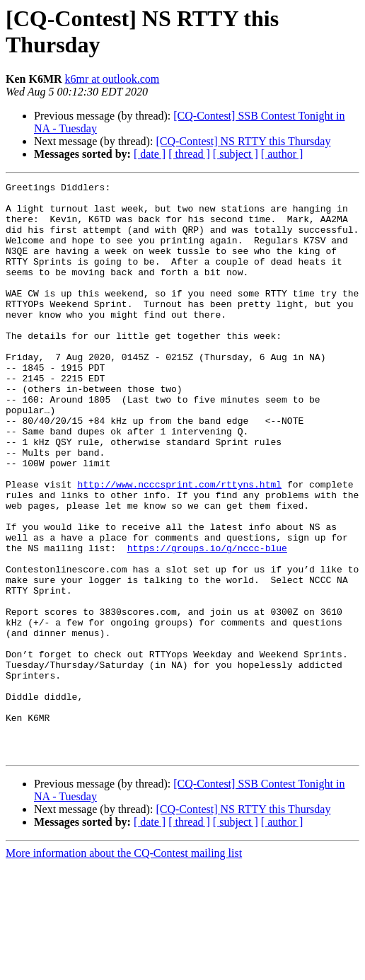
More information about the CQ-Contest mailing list (124, 968)
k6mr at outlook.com (112, 79)
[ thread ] (189, 154)
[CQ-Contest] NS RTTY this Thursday (243, 141)
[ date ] (150, 154)
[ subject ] (236, 154)
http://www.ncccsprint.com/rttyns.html (179, 546)
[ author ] (282, 154)
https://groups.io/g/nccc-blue (207, 622)
